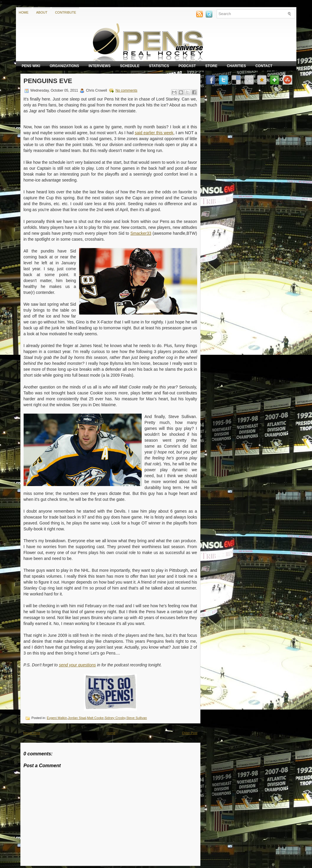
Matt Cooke (95, 718)
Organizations (64, 66)
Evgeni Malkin (57, 718)
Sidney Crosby (115, 718)
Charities (236, 66)
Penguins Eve (48, 81)
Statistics (159, 66)
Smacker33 (141, 233)
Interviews (99, 66)
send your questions (77, 665)
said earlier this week (154, 133)
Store (211, 66)
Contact (264, 66)
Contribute (66, 12)
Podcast (187, 66)
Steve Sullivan (137, 718)
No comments (126, 90)
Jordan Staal (77, 718)
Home (24, 12)
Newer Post (32, 733)
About (42, 12)
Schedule (130, 66)
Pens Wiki (31, 66)
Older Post (190, 733)
